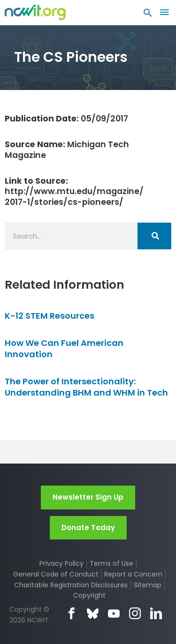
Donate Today (88, 528)
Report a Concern (133, 574)
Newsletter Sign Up (88, 497)
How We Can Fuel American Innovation (64, 348)
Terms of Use (111, 563)
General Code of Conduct (56, 574)
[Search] (154, 236)
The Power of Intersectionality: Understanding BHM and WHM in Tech (86, 387)
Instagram (135, 613)
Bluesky (93, 613)
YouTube (114, 613)
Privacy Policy (61, 563)
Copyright (89, 595)
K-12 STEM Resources (50, 316)
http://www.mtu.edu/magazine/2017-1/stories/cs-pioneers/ (74, 192)
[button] (148, 15)
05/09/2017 (66, 119)
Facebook (72, 613)
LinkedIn (156, 613)
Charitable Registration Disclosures (71, 585)
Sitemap (148, 585)
